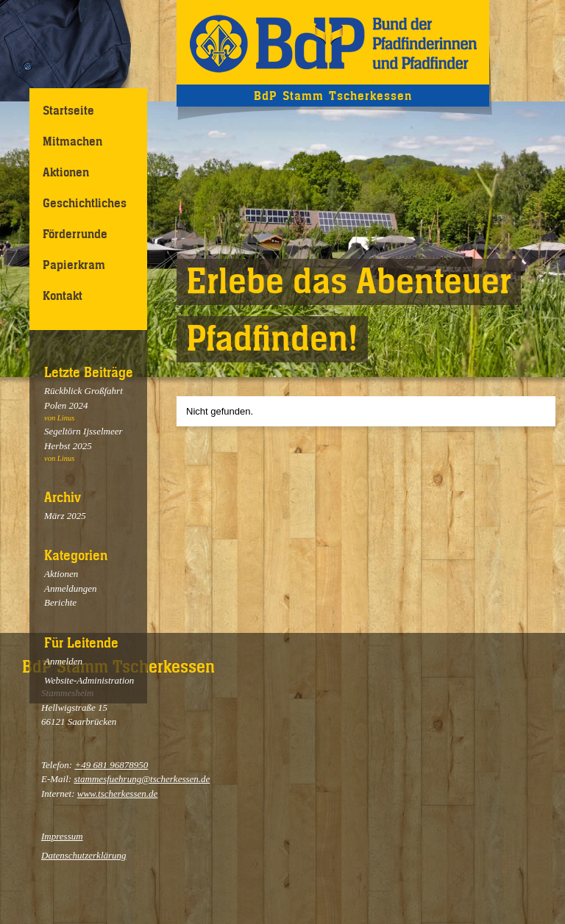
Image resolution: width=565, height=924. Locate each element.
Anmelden (63, 661)
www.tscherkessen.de (118, 794)
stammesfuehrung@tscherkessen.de (142, 779)
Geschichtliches (85, 203)
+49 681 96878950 (111, 765)
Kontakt (63, 296)
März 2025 (65, 516)
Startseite (68, 110)
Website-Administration (89, 680)
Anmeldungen (70, 588)
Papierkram (74, 265)
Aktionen (66, 172)
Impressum (62, 836)
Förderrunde (75, 234)
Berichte (60, 602)
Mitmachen (72, 141)
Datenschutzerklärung (84, 855)
